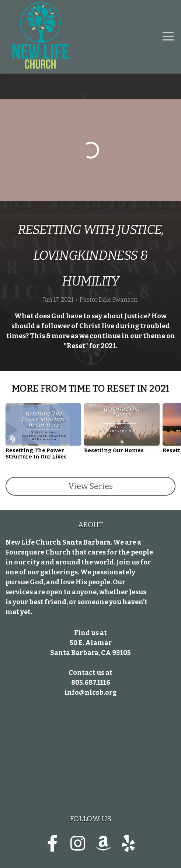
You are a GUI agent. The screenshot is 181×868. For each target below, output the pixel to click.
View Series (90, 486)
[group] (43, 435)
